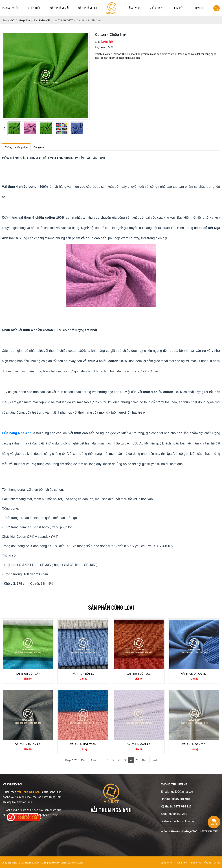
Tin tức (179, 8)
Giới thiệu (34, 8)
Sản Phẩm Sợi (88, 8)
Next (145, 760)
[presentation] (4, 128)
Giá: (97, 42)
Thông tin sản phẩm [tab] (16, 147)
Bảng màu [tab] (39, 147)
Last (154, 760)
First (84, 760)
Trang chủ (10, 8)
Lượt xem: (101, 47)
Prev (93, 760)
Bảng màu (134, 8)
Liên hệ (199, 8)
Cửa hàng (158, 8)
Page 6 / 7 (71, 760)
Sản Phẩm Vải (60, 8)
